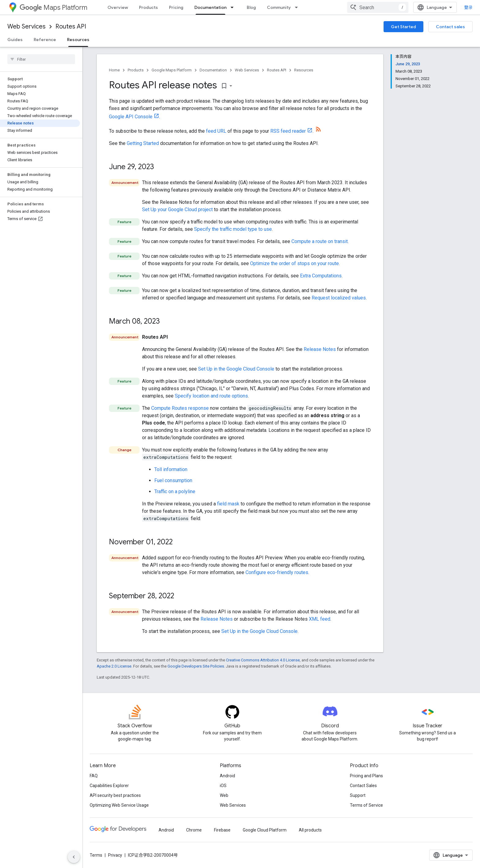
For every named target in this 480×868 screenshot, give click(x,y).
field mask (228, 504)
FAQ (94, 776)
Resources (304, 70)
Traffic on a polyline (175, 491)
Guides (15, 40)
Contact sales (450, 27)
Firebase (222, 830)
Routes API (71, 27)
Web (224, 795)
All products (310, 830)
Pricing (176, 7)
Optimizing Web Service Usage (119, 805)
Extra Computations (321, 276)
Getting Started (143, 143)
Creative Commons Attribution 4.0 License (263, 660)
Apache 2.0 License (114, 666)
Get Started (403, 27)
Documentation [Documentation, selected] (210, 7)
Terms (96, 855)
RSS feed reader (288, 131)
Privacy (115, 855)
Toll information (171, 469)
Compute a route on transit (320, 241)
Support (358, 795)
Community (279, 7)
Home (114, 70)
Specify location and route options (211, 396)
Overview (118, 7)
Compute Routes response (180, 408)
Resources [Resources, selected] (78, 40)
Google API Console (131, 117)
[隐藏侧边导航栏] (74, 857)
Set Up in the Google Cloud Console (236, 369)
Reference (45, 40)
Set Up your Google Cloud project (177, 209)
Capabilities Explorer (109, 786)
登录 (468, 7)
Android (227, 776)
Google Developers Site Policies (196, 666)
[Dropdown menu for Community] (298, 7)
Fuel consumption (173, 480)
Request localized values (339, 298)
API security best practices (115, 795)
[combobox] (378, 7)
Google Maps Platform (172, 70)
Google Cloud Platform (265, 830)
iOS (223, 786)
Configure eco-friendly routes (277, 572)
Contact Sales (363, 786)
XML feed (320, 619)
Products (148, 7)
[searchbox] (41, 59)
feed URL (216, 131)
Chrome (194, 830)
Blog (251, 7)
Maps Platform (53, 8)
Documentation (213, 70)
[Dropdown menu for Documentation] (234, 7)
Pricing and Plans (366, 776)
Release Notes (320, 349)
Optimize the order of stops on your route (294, 263)
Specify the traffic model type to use (233, 229)
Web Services (26, 27)
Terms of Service (366, 805)
